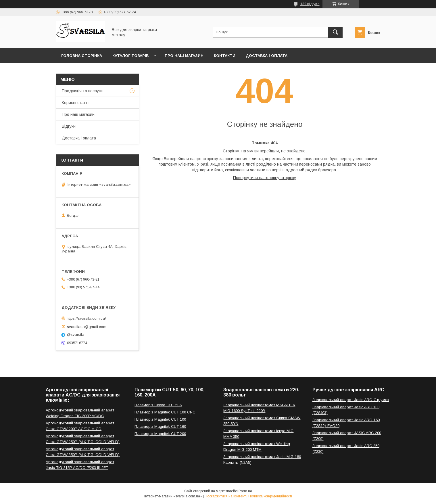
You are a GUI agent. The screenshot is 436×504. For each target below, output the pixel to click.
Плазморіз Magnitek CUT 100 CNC (165, 412)
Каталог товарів (130, 56)
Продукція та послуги (82, 91)
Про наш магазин (184, 56)
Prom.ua (245, 491)
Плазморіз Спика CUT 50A (158, 405)
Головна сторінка (82, 56)
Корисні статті (75, 103)
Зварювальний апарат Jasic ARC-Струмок (351, 400)
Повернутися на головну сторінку (265, 178)
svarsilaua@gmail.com (87, 326)
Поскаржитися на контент (225, 496)
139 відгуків (310, 4)
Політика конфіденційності (270, 496)
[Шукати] (335, 32)
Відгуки (69, 126)
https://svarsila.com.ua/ (86, 318)
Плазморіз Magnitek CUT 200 (160, 434)
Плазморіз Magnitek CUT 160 (160, 427)
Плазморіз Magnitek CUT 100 (160, 419)
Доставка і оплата (267, 56)
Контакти (225, 56)
